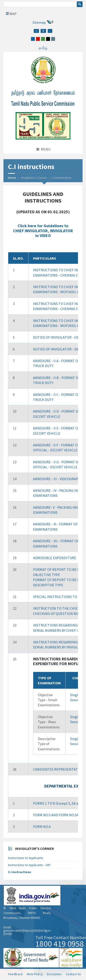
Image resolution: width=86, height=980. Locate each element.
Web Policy (35, 974)
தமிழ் (43, 48)
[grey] (53, 39)
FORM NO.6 (42, 827)
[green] (43, 39)
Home (12, 178)
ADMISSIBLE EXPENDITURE (55, 558)
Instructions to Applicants (26, 858)
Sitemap (39, 22)
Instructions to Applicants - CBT (29, 865)
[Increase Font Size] (36, 31)
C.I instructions (20, 872)
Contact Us (73, 974)
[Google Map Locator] (11, 14)
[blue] (33, 39)
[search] (39, 5)
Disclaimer (54, 974)
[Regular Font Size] (43, 31)
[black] (48, 39)
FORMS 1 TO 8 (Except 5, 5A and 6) (59, 803)
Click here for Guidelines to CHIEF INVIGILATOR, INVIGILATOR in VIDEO (43, 231)
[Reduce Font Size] (50, 31)
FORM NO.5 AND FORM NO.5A (56, 815)
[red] (38, 39)
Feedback (15, 974)
